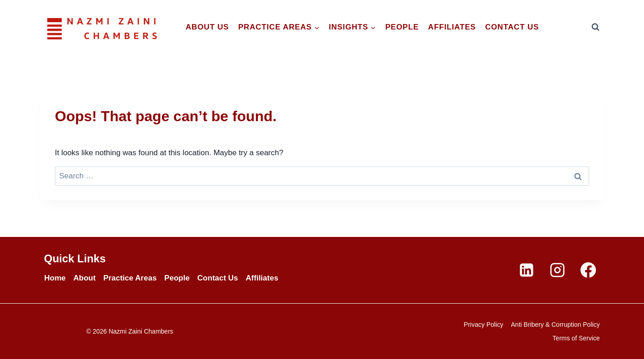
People (402, 27)
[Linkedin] (527, 270)
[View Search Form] (595, 27)
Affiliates (452, 27)
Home (55, 278)
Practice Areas (130, 278)
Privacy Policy (484, 325)
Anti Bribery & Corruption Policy (556, 325)
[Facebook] (588, 270)
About (85, 278)
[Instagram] (557, 270)
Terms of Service (576, 338)
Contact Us (512, 27)
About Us (207, 27)
